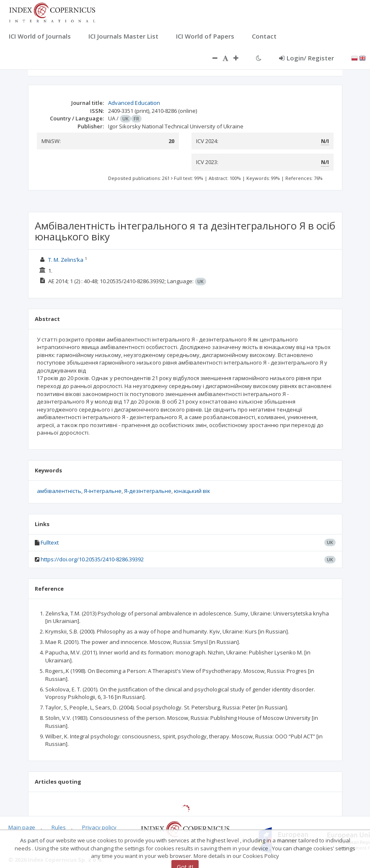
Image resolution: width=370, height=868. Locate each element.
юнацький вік (192, 491)
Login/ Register (307, 58)
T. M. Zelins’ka (66, 260)
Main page (22, 827)
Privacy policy (99, 827)
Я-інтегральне (103, 491)
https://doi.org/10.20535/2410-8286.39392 (92, 559)
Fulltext (50, 542)
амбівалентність (59, 491)
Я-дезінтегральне (148, 491)
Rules (59, 827)
